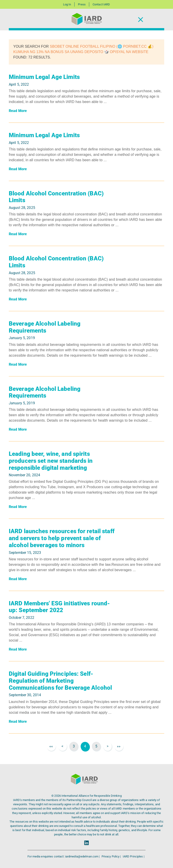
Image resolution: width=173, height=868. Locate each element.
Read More (18, 111)
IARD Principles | (134, 856)
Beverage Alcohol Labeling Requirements (45, 327)
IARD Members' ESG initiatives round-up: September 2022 (59, 607)
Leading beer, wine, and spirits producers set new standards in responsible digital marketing (51, 461)
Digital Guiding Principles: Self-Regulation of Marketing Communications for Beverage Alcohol (60, 681)
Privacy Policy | (112, 856)
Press (82, 4)
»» (119, 746)
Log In (67, 4)
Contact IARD (101, 4)
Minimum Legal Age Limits (44, 77)
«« (51, 746)
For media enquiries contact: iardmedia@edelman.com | (64, 856)
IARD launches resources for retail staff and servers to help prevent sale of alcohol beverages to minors (62, 538)
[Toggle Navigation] (141, 20)
